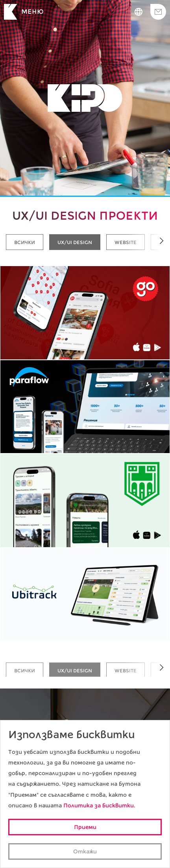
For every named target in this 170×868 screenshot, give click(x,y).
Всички (25, 242)
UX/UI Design (75, 242)
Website (126, 242)
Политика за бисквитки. (99, 805)
